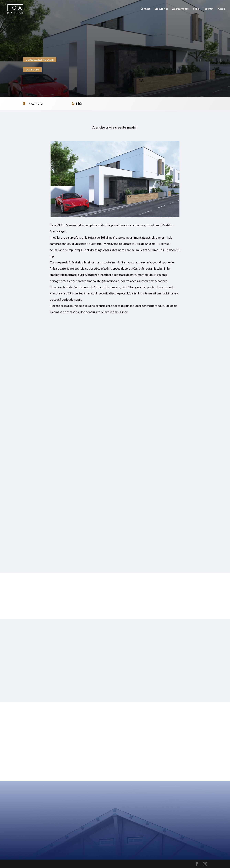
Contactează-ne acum (40, 60)
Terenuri (208, 9)
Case (196, 9)
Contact (145, 9)
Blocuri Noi (161, 9)
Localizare (32, 69)
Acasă (221, 9)
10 (128, 210)
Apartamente (180, 9)
